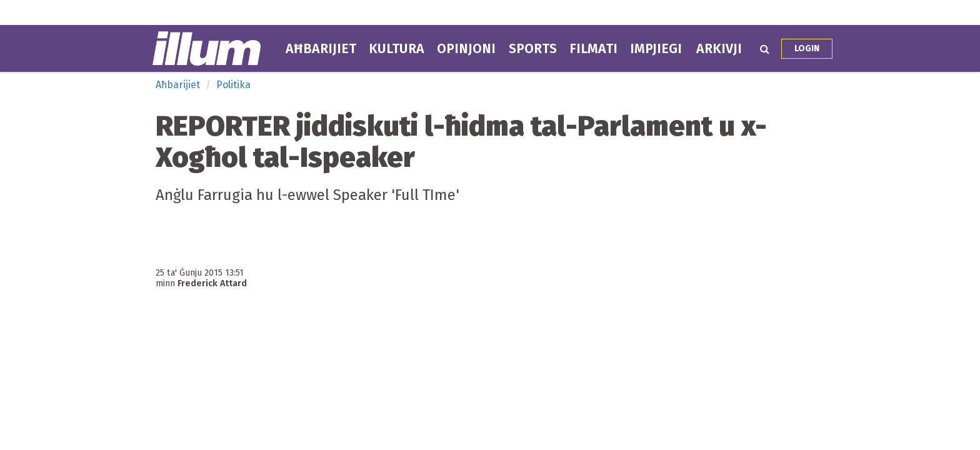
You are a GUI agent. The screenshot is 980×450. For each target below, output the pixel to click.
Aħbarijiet (321, 49)
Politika (233, 85)
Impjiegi (656, 49)
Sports (533, 49)
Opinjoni (466, 49)
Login (807, 48)
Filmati (593, 49)
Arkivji (719, 49)
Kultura (397, 49)
